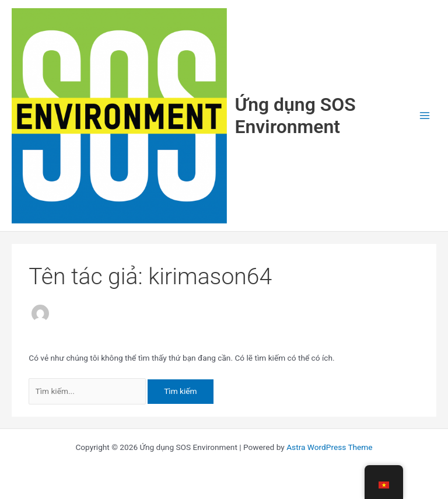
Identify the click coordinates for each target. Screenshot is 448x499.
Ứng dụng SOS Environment (295, 116)
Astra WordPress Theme (329, 447)
